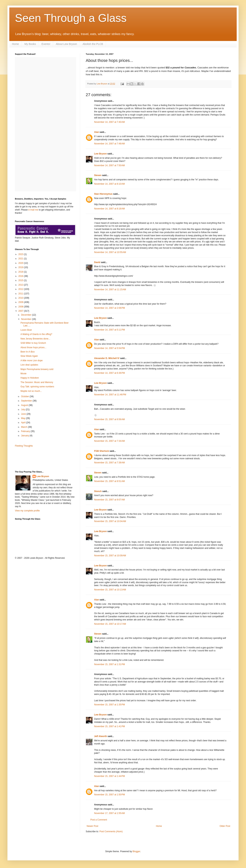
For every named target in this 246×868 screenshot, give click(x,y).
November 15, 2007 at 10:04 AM (110, 521)
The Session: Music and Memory (37, 382)
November (27, 319)
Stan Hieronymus (103, 194)
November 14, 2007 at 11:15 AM (110, 290)
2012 (21, 289)
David (97, 262)
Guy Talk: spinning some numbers (37, 387)
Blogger (136, 851)
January (25, 436)
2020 (21, 263)
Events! (46, 44)
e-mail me (33, 210)
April (24, 423)
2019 (21, 267)
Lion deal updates (29, 365)
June (24, 414)
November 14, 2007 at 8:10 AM (109, 184)
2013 (21, 285)
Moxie (23, 374)
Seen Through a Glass (71, 18)
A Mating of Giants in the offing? (36, 334)
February (26, 431)
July (23, 410)
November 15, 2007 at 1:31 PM (109, 664)
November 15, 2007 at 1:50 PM (109, 795)
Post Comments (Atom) (111, 831)
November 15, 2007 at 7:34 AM (109, 441)
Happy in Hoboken (30, 378)
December (27, 315)
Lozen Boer (26, 330)
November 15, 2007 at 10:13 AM (110, 590)
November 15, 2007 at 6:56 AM (109, 419)
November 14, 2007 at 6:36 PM (109, 373)
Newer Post (92, 826)
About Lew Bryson (67, 44)
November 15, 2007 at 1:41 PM (109, 726)
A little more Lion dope (32, 361)
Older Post (225, 826)
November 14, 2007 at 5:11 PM (109, 330)
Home (15, 44)
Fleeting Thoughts (24, 446)
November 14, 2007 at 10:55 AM (110, 252)
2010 (21, 298)
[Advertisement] (37, 459)
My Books (30, 44)
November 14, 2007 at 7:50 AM (109, 165)
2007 (21, 311)
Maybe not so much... (31, 391)
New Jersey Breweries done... (35, 339)
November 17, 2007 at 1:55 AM (109, 813)
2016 (21, 276)
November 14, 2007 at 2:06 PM (109, 308)
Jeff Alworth (101, 736)
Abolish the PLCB (93, 44)
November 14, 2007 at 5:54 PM (109, 348)
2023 (21, 254)
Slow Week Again (29, 356)
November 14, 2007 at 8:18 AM (109, 209)
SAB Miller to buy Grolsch (33, 343)
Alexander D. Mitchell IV (107, 358)
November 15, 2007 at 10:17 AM (110, 624)
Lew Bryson (100, 154)
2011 (21, 294)
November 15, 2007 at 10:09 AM (110, 556)
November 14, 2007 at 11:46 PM (110, 395)
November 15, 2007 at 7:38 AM (109, 463)
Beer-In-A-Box (28, 352)
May (23, 418)
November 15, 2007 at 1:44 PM (109, 776)
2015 (21, 280)
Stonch (98, 491)
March (25, 427)
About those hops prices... (33, 347)
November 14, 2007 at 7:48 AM (109, 144)
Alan (97, 132)
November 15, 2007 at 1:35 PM (109, 705)
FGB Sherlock (101, 451)
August (25, 405)
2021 (21, 259)
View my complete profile (27, 511)
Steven (98, 175)
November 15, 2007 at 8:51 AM (109, 481)
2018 (21, 272)
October (25, 396)
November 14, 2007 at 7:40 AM (109, 122)
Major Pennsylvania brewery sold (37, 369)
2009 (21, 302)
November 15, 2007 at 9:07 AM (109, 500)
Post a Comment (99, 820)
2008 (21, 307)
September (27, 401)
